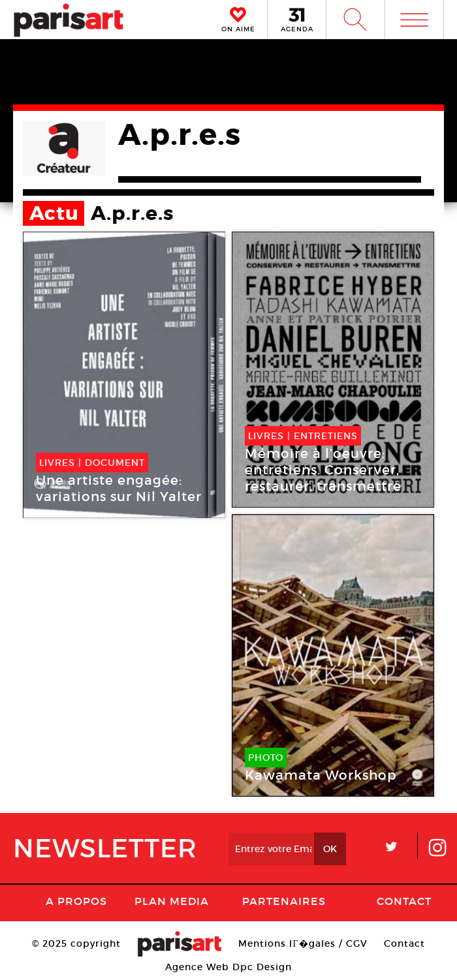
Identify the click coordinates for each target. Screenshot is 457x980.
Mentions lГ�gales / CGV (303, 943)
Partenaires (284, 901)
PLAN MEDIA (172, 901)
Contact (404, 901)
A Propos (76, 901)
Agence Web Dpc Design (228, 967)
